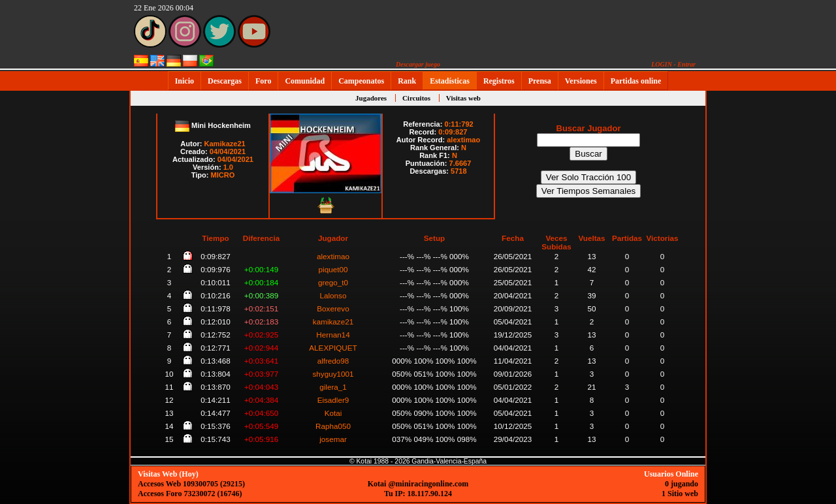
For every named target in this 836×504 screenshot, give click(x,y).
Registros (499, 81)
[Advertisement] (748, 288)
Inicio (185, 81)
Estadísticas (450, 81)
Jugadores (371, 98)
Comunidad (305, 81)
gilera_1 (333, 387)
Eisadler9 (333, 400)
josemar (333, 439)
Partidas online (636, 81)
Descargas (225, 81)
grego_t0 (333, 282)
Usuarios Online (671, 474)
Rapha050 (333, 426)
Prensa (540, 81)
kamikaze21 (333, 322)
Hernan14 (333, 335)
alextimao (463, 140)
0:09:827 (453, 132)
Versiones (581, 81)
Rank (407, 81)
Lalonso (333, 295)
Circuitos (416, 98)
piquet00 (333, 269)
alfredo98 (333, 361)
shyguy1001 (333, 374)
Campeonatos (361, 81)
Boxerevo (333, 308)
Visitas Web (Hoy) (168, 474)
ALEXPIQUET (333, 348)
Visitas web (463, 98)
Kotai (333, 413)
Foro (263, 81)
